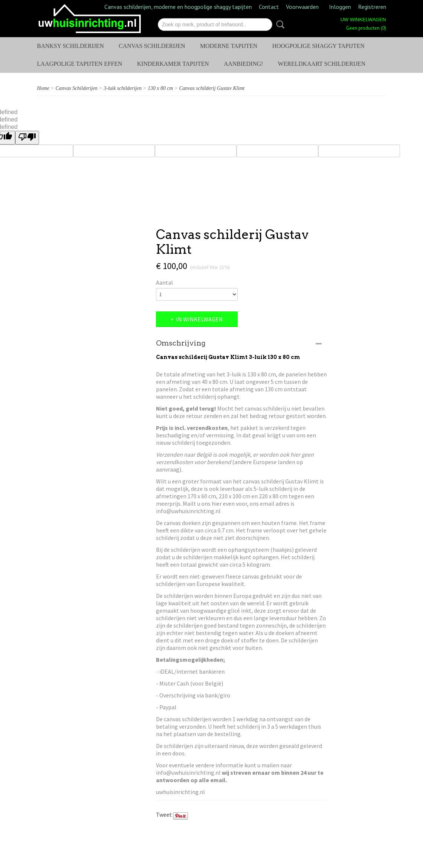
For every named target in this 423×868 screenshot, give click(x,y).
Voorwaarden (302, 7)
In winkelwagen (199, 319)
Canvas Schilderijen (152, 46)
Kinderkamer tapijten (173, 64)
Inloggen (340, 7)
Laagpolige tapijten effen (80, 64)
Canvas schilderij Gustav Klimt (212, 88)
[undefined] (27, 138)
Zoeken (279, 25)
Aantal (165, 282)
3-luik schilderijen (123, 88)
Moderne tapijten (229, 46)
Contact (269, 7)
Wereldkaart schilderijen (322, 64)
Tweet (164, 814)
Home (43, 88)
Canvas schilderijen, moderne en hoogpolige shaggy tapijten (178, 7)
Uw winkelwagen (363, 20)
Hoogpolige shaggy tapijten (318, 46)
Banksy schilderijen (71, 46)
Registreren (372, 7)
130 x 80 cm (160, 88)
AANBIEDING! (244, 64)
